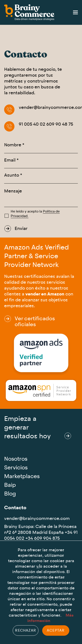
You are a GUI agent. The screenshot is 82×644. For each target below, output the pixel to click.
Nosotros (16, 459)
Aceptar (56, 630)
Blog (10, 494)
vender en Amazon (45, 294)
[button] (75, 13)
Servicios (16, 468)
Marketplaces (22, 476)
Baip (10, 485)
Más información (50, 618)
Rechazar (26, 630)
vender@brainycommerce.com (37, 518)
